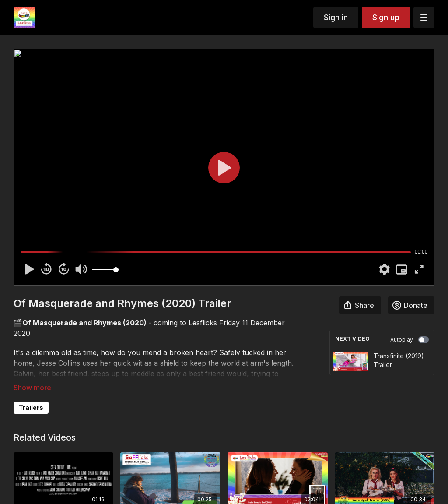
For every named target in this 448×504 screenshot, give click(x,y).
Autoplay (409, 340)
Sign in (336, 17)
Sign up (386, 17)
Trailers (31, 407)
